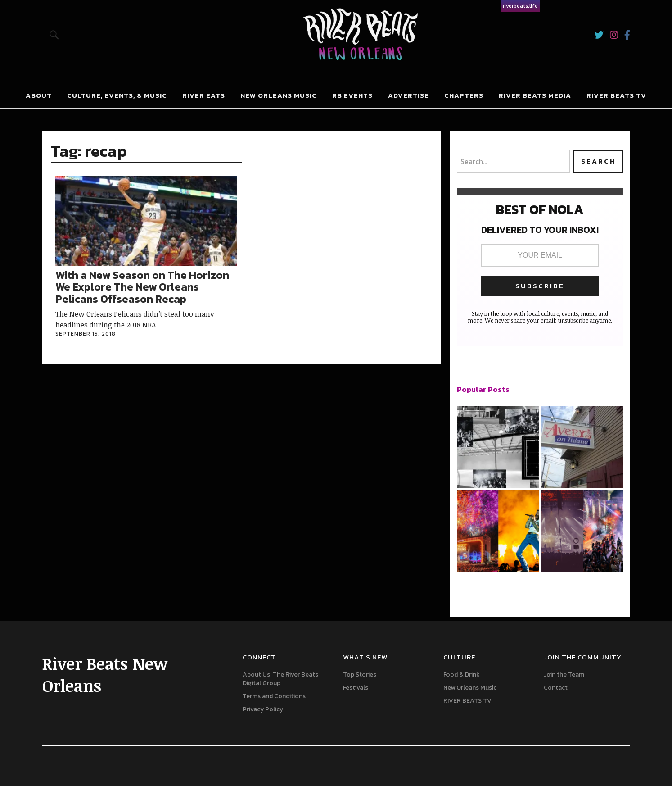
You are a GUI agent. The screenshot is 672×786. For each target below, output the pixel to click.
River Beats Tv (616, 95)
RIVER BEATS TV (467, 701)
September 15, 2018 (86, 334)
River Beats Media (535, 95)
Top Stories (360, 675)
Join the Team (564, 675)
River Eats (204, 95)
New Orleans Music (279, 95)
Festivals (356, 688)
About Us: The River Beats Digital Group (280, 679)
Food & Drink (462, 675)
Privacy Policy (263, 709)
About (39, 95)
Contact (556, 688)
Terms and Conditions (274, 696)
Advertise (408, 95)
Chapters (464, 95)
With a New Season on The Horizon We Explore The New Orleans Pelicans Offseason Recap (142, 287)
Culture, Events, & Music (117, 95)
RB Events (352, 95)
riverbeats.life (520, 6)
